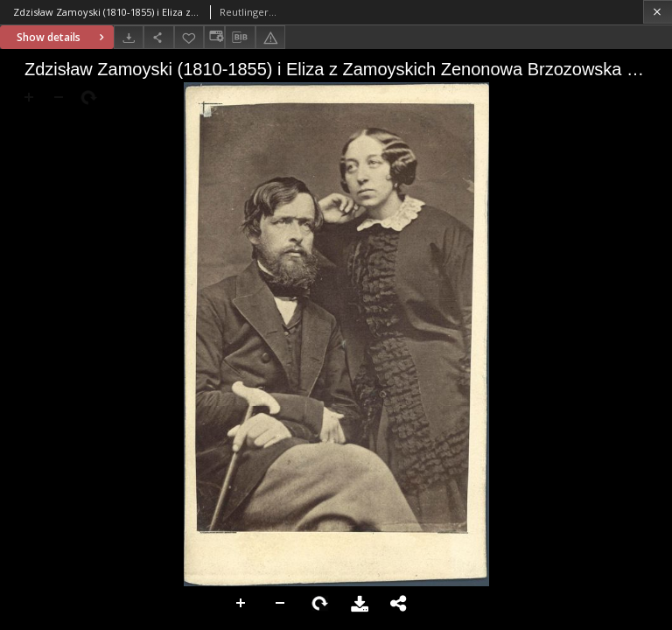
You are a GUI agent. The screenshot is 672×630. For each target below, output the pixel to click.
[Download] (129, 37)
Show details (63, 37)
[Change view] (214, 37)
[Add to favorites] (189, 37)
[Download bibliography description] (240, 38)
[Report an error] (270, 37)
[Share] (158, 37)
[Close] (658, 12)
